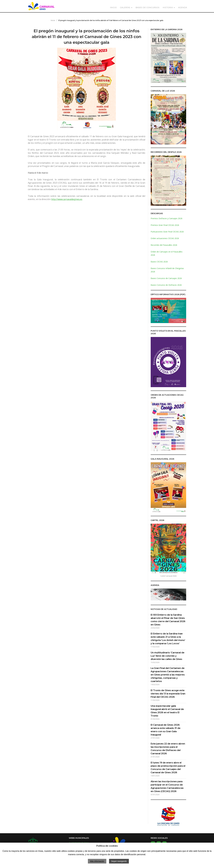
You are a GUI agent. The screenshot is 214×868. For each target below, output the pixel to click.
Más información (97, 861)
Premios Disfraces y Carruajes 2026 (167, 218)
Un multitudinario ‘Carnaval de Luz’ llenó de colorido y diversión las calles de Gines (168, 656)
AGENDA (183, 8)
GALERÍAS (125, 8)
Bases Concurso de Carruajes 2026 (166, 278)
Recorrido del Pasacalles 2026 (164, 245)
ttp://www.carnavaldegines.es (67, 199)
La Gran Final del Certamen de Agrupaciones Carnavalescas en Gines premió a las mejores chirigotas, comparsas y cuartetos (168, 675)
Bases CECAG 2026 (159, 262)
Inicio (53, 20)
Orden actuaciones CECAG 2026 (165, 238)
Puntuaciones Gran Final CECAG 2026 (167, 232)
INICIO (113, 8)
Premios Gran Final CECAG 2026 (165, 225)
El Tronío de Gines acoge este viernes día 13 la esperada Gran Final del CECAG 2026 (168, 694)
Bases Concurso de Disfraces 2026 (166, 285)
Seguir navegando (119, 861)
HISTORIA (168, 8)
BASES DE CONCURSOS (147, 8)
